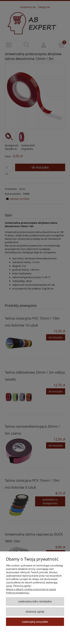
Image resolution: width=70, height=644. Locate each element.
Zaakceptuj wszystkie (35, 622)
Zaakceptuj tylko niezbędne (35, 601)
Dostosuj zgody (35, 612)
